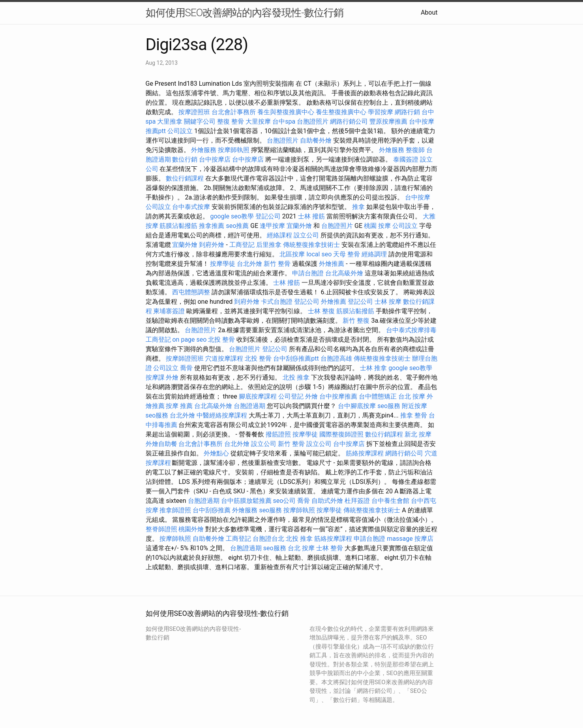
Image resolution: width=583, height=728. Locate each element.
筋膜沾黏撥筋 (178, 226)
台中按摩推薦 (338, 396)
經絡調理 (374, 254)
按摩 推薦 (179, 406)
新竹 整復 (356, 321)
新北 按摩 (418, 434)
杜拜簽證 (357, 501)
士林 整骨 (330, 548)
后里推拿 (269, 245)
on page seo (189, 340)
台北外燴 (249, 264)
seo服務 (389, 406)
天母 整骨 (347, 254)
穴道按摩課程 (224, 358)
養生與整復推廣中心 (286, 112)
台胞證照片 (313, 121)
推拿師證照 (175, 510)
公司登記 (291, 396)
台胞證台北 (268, 539)
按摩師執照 (234, 150)
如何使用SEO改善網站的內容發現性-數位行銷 (245, 13)
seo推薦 (237, 226)
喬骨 (186, 368)
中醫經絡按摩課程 (222, 415)
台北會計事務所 (234, 112)
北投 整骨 (221, 340)
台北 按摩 (412, 396)
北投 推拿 (296, 377)
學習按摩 (381, 112)
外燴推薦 (332, 264)
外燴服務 (204, 150)
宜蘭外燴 (299, 226)
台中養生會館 (390, 501)
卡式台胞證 (277, 302)
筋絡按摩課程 (365, 453)
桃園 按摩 (377, 226)
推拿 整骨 (414, 415)
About (429, 12)
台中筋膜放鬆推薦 (246, 501)
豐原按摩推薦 (388, 121)
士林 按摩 (388, 302)
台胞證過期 (249, 406)
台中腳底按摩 (357, 406)
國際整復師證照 (341, 434)
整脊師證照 (161, 529)
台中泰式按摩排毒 (411, 330)
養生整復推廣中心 (341, 112)
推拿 (358, 207)
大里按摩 (258, 121)
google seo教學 (232, 216)
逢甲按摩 (272, 226)
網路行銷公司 (349, 121)
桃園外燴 (191, 529)
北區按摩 (292, 254)
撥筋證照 (278, 434)
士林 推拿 (373, 368)
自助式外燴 (327, 501)
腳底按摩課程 (258, 396)
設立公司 (306, 235)
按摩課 (155, 377)
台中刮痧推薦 (212, 510)
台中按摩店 (215, 159)
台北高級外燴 (344, 273)
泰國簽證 (406, 159)
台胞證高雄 (336, 358)
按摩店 (424, 539)
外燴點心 (216, 453)
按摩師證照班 (185, 358)
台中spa (284, 121)
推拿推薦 (212, 226)
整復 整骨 (231, 121)
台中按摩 (418, 197)
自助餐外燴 (316, 140)
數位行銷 (185, 159)
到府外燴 (212, 245)
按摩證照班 (194, 112)
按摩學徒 (223, 264)
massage (400, 539)
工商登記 (242, 245)
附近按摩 (414, 406)
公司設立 (180, 131)
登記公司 (268, 216)
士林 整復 (321, 311)
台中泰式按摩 (191, 207)
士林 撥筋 (311, 216)
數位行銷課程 (185, 178)
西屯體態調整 (191, 292)
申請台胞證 (308, 273)
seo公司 (285, 501)
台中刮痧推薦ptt (296, 358)
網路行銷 (407, 112)
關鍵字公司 (200, 121)
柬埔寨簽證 (169, 311)
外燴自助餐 (161, 444)
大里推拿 (170, 121)
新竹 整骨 (277, 264)
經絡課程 (279, 235)
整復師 (415, 150)
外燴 (172, 377)
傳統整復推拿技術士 (311, 245)
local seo (319, 254)
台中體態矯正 (378, 396)
